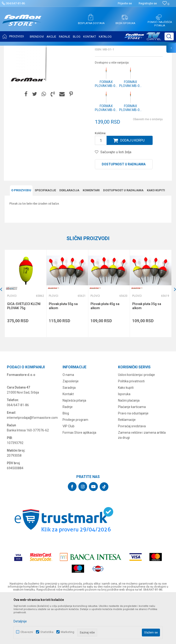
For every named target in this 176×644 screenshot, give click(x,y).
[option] (25, 339)
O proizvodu (21, 236)
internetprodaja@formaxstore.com (32, 463)
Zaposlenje (71, 427)
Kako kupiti (156, 236)
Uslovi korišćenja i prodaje (136, 420)
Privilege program (75, 465)
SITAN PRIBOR (49, 49)
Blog (66, 459)
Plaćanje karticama (132, 452)
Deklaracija (69, 236)
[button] (169, 36)
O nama (68, 420)
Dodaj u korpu (132, 186)
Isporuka (124, 440)
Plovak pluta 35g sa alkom (147, 352)
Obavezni (27, 632)
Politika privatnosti (131, 427)
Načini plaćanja (129, 446)
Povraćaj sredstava (132, 472)
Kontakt (68, 440)
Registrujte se (148, 3)
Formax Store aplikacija (79, 478)
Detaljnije (20, 621)
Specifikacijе (45, 236)
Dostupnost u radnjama (124, 210)
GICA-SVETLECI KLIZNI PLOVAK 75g (24, 352)
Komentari (91, 236)
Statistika (47, 632)
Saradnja (69, 433)
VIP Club (69, 472)
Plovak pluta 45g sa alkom (105, 352)
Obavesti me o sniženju (148, 165)
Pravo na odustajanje (133, 459)
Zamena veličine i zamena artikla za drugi (142, 481)
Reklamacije (127, 465)
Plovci (65, 49)
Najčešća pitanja (74, 446)
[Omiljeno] (166, 4)
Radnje (68, 452)
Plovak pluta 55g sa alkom (63, 352)
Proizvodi (31, 49)
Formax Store (13, 49)
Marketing (67, 632)
